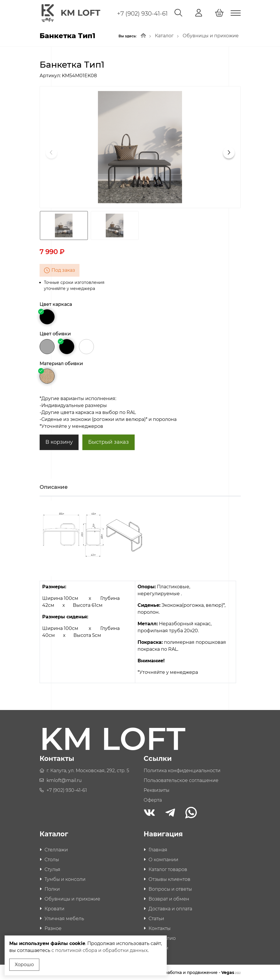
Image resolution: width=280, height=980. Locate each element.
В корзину (59, 441)
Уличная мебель (64, 918)
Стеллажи (56, 849)
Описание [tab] (54, 487)
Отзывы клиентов (169, 879)
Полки (52, 889)
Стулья (52, 869)
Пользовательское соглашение (181, 780)
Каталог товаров (168, 869)
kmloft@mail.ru (64, 780)
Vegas (231, 972)
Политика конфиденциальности (182, 770)
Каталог (164, 35)
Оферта (153, 799)
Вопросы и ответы (170, 889)
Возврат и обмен (169, 898)
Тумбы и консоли (65, 879)
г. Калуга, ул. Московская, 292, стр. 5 (88, 770)
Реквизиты (156, 789)
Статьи (156, 918)
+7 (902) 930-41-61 (142, 14)
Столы (52, 859)
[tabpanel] (140, 596)
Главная (158, 849)
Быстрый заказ (109, 441)
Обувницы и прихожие (211, 35)
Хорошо (24, 965)
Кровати (54, 908)
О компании (163, 859)
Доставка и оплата (170, 908)
